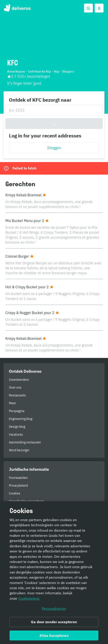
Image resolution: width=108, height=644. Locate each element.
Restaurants (17, 395)
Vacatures (16, 434)
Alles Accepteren (54, 637)
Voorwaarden (18, 478)
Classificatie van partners (27, 501)
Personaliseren (54, 610)
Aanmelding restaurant (25, 442)
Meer (12, 403)
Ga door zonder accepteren (54, 623)
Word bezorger (19, 450)
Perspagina (17, 411)
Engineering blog (21, 419)
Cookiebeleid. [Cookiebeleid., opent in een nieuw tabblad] (29, 600)
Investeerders (19, 380)
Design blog (17, 427)
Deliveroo (17, 8)
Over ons (15, 387)
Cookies (15, 493)
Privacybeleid (18, 486)
